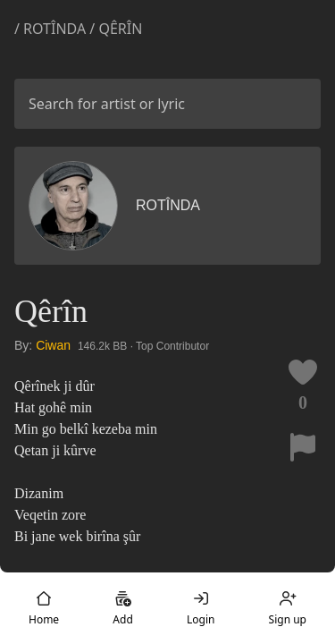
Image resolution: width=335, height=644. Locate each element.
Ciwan (53, 345)
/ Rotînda (52, 29)
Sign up (288, 608)
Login (201, 608)
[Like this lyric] (303, 372)
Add (122, 608)
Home (44, 608)
